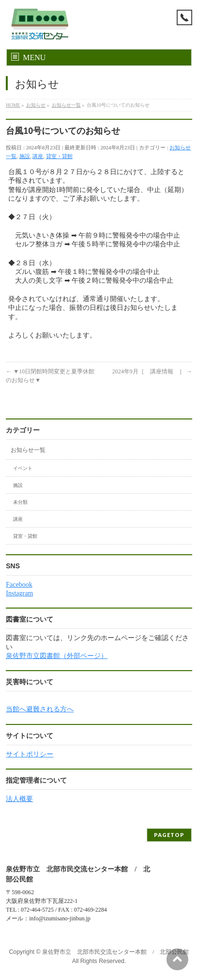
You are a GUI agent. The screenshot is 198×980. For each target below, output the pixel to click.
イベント (23, 468)
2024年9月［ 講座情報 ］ (152, 371)
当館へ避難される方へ (40, 709)
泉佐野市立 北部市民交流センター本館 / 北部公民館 (115, 952)
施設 (25, 156)
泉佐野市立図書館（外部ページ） (57, 656)
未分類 (20, 502)
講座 (38, 156)
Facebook (19, 585)
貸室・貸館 (59, 156)
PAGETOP (169, 835)
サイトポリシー (30, 754)
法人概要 (19, 799)
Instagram (19, 593)
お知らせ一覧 (28, 450)
